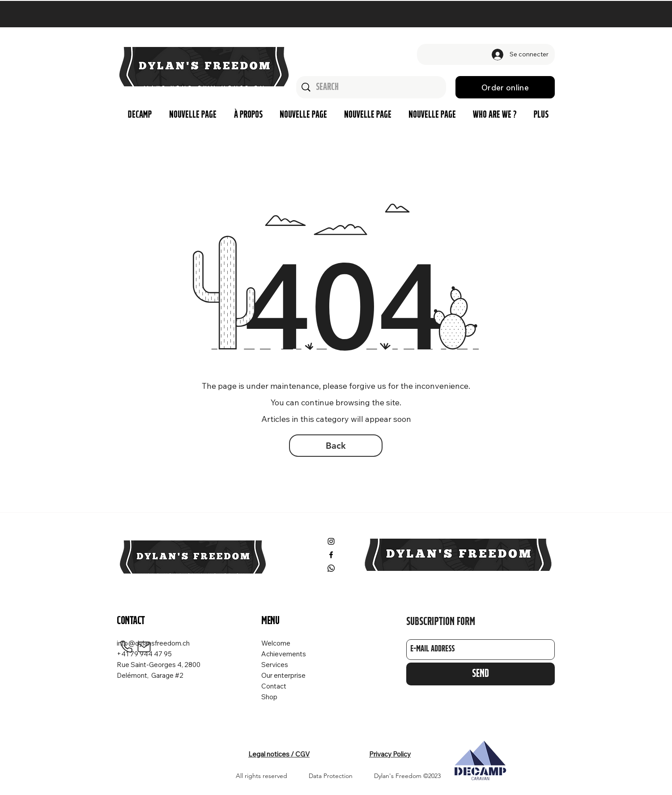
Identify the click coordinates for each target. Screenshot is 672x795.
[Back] (336, 446)
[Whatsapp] (331, 568)
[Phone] (126, 647)
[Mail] (144, 647)
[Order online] (505, 87)
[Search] (372, 87)
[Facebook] (331, 555)
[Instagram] (331, 541)
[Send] (481, 674)
